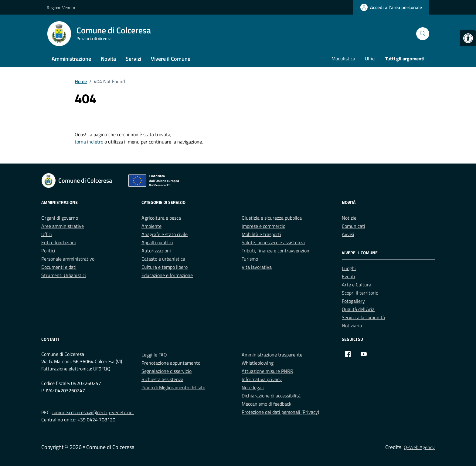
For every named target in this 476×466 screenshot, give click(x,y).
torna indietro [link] (89, 142)
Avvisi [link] (348, 234)
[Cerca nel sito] (423, 34)
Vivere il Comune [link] (171, 59)
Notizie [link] (349, 218)
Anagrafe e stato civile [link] (165, 234)
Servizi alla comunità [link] (363, 317)
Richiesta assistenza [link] (162, 379)
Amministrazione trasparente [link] (272, 355)
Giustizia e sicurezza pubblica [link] (272, 218)
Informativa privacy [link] (262, 379)
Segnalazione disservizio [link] (167, 371)
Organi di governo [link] (60, 218)
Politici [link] (48, 251)
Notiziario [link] (352, 326)
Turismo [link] (250, 259)
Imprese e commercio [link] (263, 226)
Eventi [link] (348, 276)
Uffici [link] (370, 59)
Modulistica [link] (343, 59)
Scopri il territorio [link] (360, 293)
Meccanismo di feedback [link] (267, 404)
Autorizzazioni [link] (156, 251)
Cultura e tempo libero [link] (165, 267)
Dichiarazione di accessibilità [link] (271, 396)
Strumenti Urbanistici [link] (64, 275)
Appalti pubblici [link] (157, 242)
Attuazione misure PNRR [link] (267, 371)
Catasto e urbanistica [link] (163, 259)
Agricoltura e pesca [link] (161, 218)
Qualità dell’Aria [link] (358, 309)
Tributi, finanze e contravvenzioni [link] (276, 251)
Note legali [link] (253, 387)
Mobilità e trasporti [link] (261, 234)
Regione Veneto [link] (61, 7)
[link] (468, 38)
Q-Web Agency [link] (419, 447)
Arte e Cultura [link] (357, 285)
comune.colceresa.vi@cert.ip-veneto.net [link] (93, 412)
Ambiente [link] (151, 226)
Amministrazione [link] (71, 59)
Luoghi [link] (349, 268)
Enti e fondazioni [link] (59, 242)
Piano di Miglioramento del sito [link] (173, 387)
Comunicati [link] (354, 226)
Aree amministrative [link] (63, 226)
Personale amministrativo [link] (68, 259)
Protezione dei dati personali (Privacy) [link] (280, 412)
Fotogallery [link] (353, 301)
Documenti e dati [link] (59, 267)
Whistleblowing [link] (258, 363)
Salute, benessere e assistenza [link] (273, 242)
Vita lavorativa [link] (257, 267)
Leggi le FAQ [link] (154, 355)
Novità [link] (108, 59)
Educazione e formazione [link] (167, 275)
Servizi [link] (133, 59)
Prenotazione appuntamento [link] (171, 363)
